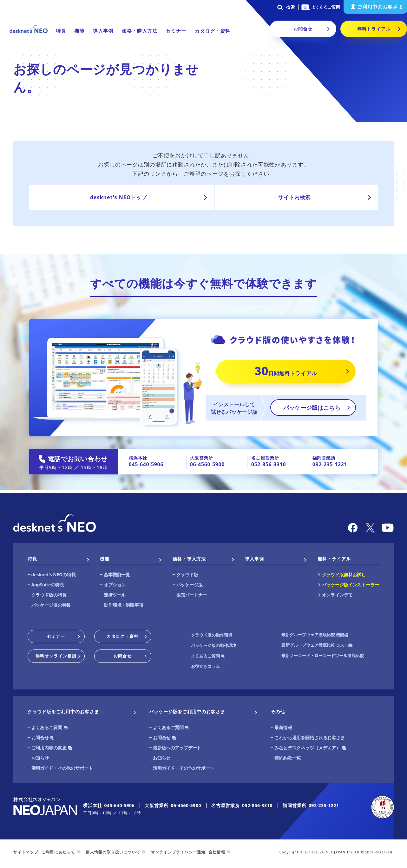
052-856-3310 (269, 464)
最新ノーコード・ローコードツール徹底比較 (323, 656)
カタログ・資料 (213, 31)
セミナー (176, 31)
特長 (61, 31)
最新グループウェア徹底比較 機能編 (315, 635)
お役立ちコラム (205, 666)
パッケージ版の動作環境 (214, 645)
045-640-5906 (146, 464)
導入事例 (103, 31)
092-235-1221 (330, 464)
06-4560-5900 (207, 464)
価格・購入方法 (140, 31)
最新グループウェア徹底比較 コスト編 (317, 645)
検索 (285, 7)
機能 (79, 31)
